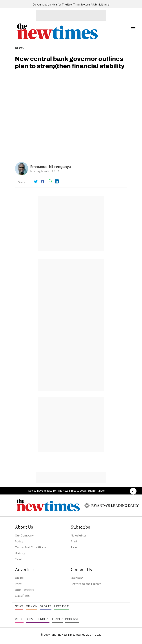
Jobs (74, 547)
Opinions (77, 578)
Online (19, 578)
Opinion (32, 606)
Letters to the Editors (86, 584)
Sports (46, 606)
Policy (19, 541)
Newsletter (79, 535)
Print (74, 541)
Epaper (57, 619)
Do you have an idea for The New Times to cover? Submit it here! (71, 5)
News (19, 48)
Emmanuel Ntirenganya (51, 167)
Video (19, 619)
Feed (19, 559)
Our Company (24, 535)
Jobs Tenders (25, 590)
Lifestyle (61, 606)
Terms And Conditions (31, 547)
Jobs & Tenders (38, 619)
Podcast (72, 619)
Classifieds (22, 596)
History (20, 553)
